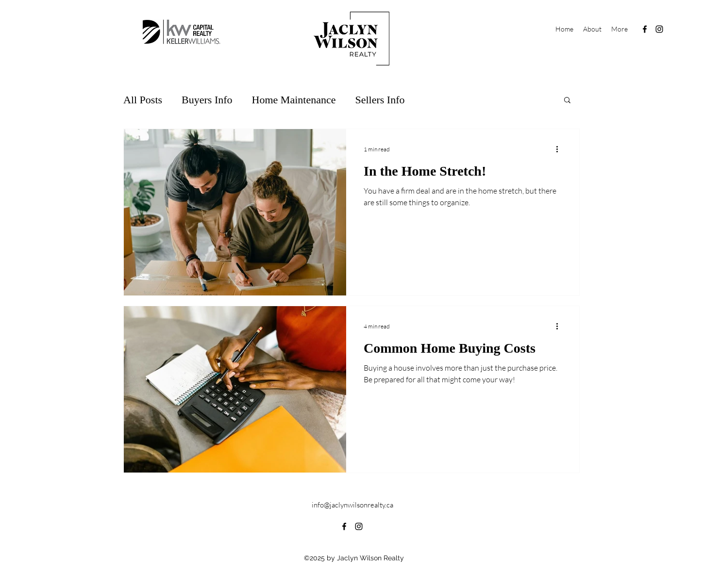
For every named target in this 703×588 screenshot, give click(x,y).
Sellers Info (380, 100)
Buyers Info (207, 100)
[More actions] (560, 149)
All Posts (143, 100)
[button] (567, 101)
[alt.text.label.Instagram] (659, 29)
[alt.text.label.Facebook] (645, 29)
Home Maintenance (294, 100)
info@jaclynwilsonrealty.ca (352, 505)
